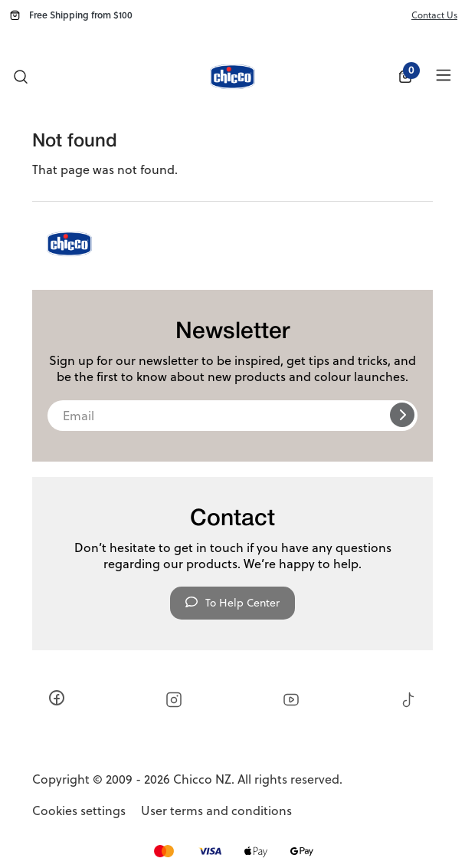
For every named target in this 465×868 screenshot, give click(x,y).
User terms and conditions (216, 811)
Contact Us (434, 15)
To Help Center (232, 603)
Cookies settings (79, 811)
